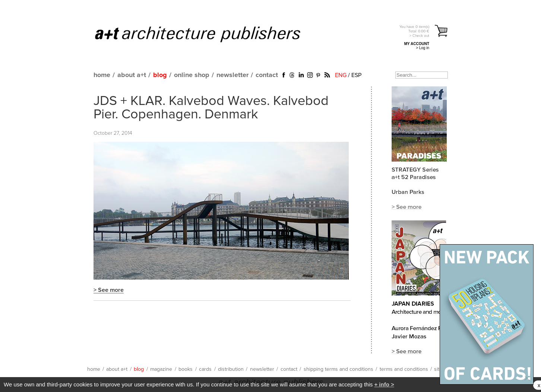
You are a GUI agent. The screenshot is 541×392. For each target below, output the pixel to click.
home (102, 75)
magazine (161, 369)
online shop (192, 75)
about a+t (132, 75)
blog (160, 75)
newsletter (232, 75)
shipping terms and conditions (338, 369)
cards (205, 369)
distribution (231, 369)
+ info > (384, 384)
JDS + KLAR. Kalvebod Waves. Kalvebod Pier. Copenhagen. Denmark (211, 108)
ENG (341, 75)
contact (267, 75)
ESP (356, 75)
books (186, 369)
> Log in (423, 48)
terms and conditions (404, 369)
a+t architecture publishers (207, 34)
